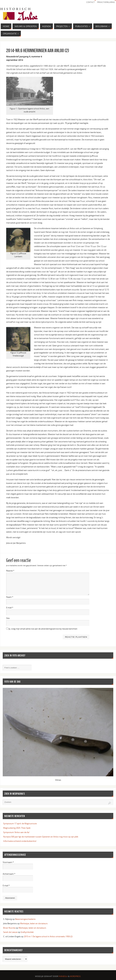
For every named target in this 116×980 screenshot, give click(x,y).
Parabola (63, 976)
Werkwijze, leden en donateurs (34, 923)
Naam (10, 597)
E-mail (10, 608)
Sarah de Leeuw (10, 932)
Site (8, 618)
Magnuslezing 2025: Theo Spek (17, 828)
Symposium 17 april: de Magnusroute (20, 823)
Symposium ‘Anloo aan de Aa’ (16, 832)
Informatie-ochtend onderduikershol (20, 841)
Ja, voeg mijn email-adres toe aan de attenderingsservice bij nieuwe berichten (42, 629)
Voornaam (8, 862)
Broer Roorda (9, 928)
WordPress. (76, 976)
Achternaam (9, 874)
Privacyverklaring (106, 2)
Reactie (10, 571)
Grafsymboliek (27, 932)
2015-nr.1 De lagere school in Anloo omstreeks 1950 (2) (48, 936)
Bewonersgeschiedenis (25, 919)
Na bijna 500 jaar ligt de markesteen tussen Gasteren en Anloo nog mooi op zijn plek (41, 837)
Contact (90, 2)
